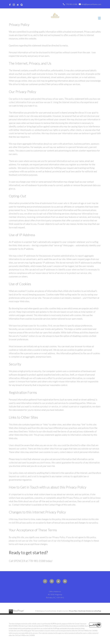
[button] (10, 5)
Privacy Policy (73, 611)
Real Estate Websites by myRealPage (90, 611)
